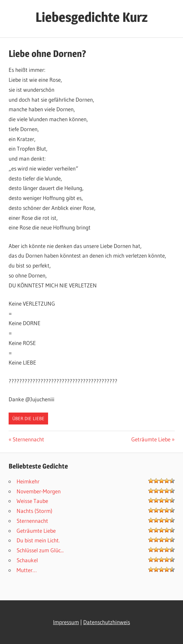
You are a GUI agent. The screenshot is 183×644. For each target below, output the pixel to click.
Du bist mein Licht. (38, 540)
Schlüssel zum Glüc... (40, 550)
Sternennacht (28, 439)
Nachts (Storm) (34, 511)
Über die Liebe (28, 419)
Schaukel (27, 560)
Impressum (66, 622)
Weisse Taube (32, 501)
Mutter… (27, 570)
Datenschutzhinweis (107, 622)
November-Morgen (39, 491)
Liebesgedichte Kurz (91, 17)
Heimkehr (28, 481)
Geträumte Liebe (151, 439)
